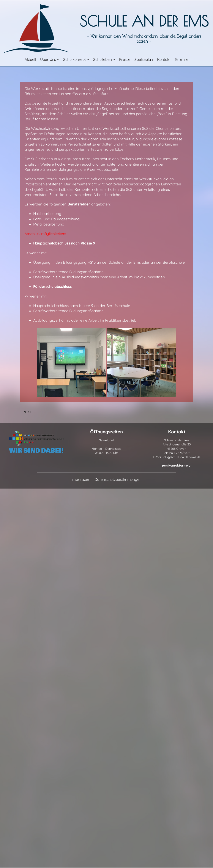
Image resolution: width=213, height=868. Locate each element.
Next (28, 412)
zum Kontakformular (177, 465)
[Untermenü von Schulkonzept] (88, 60)
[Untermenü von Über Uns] (58, 60)
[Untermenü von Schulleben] (114, 60)
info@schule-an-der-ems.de (182, 457)
